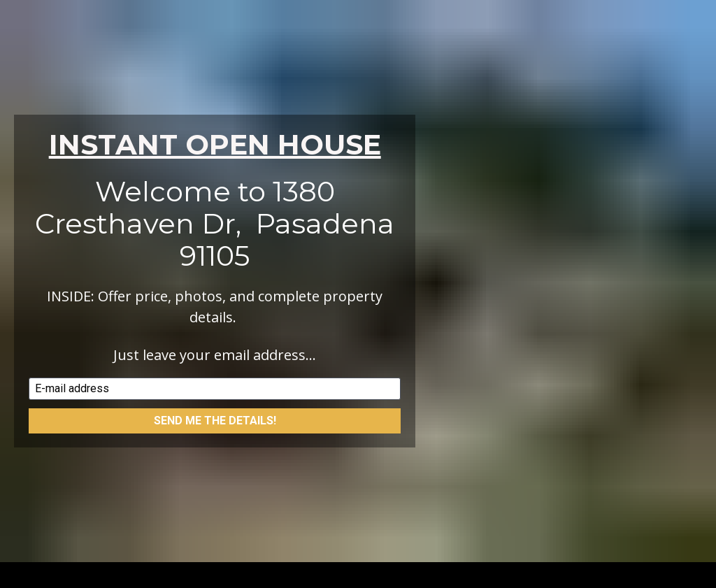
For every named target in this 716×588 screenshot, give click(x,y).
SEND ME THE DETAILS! (215, 414)
